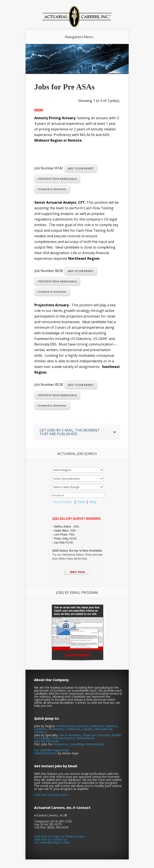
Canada (87, 729)
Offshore (40, 732)
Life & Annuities (70, 735)
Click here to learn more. (51, 795)
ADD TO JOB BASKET (81, 168)
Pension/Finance (63, 738)
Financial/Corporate (96, 735)
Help (93, 502)
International (103, 729)
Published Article (46, 753)
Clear (81, 502)
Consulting (76, 744)
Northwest (56, 729)
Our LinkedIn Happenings (52, 750)
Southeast (96, 726)
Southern (40, 729)
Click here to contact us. (51, 839)
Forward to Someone (52, 189)
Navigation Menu (79, 37)
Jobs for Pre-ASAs (47, 741)
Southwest (73, 729)
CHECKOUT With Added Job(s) (57, 179)
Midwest (111, 726)
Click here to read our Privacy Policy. (59, 836)
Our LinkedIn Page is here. (52, 842)
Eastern (82, 726)
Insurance (61, 744)
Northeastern (66, 726)
